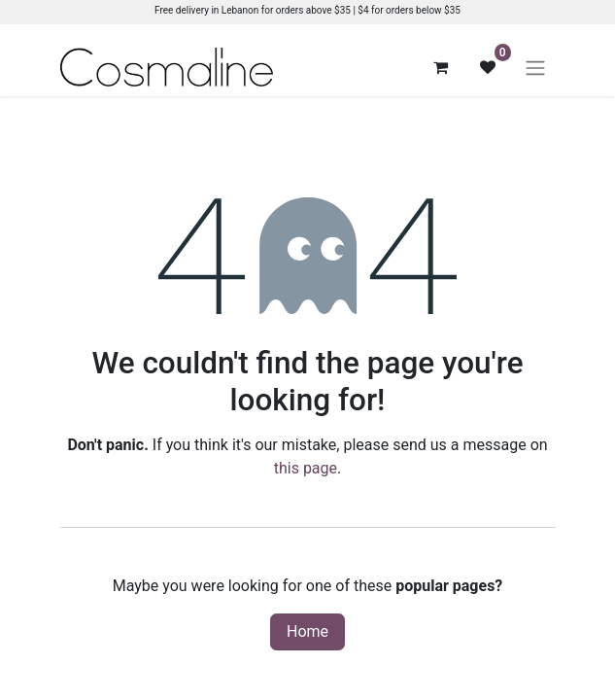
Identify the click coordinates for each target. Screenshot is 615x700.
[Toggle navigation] (535, 68)
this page (306, 468)
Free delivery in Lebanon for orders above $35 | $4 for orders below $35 (307, 10)
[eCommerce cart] (441, 67)
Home (307, 631)
